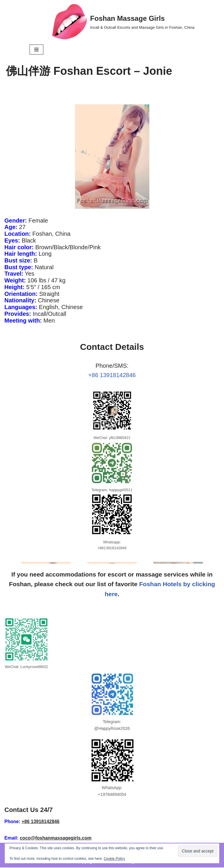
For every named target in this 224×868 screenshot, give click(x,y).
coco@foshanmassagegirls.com (55, 838)
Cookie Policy (114, 859)
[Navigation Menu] (36, 50)
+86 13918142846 (112, 375)
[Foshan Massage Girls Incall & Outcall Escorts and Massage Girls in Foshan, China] (123, 22)
